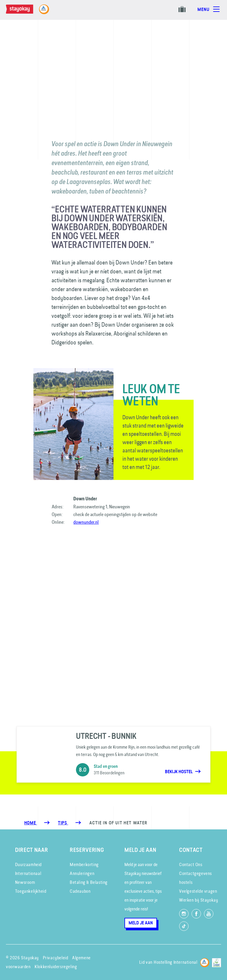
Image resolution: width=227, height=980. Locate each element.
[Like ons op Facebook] (196, 914)
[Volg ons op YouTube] (209, 914)
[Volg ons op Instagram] (184, 914)
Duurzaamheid (28, 864)
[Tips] (63, 823)
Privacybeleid (56, 958)
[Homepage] (25, 12)
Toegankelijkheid (31, 891)
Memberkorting (84, 864)
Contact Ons (191, 864)
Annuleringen (82, 873)
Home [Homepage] (31, 823)
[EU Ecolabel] (217, 962)
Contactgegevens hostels (196, 878)
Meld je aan (141, 923)
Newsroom (25, 882)
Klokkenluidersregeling (56, 967)
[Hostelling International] (205, 962)
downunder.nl (86, 522)
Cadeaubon (80, 891)
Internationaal (28, 873)
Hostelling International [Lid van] (175, 962)
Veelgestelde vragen (198, 891)
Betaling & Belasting (89, 882)
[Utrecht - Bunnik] (113, 754)
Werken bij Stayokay (198, 900)
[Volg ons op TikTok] (184, 926)
